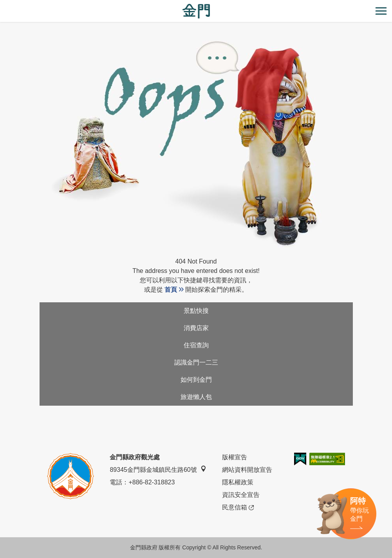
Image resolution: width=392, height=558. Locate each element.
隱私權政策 (238, 482)
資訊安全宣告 (241, 495)
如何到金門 (196, 380)
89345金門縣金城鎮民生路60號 (158, 469)
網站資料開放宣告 (247, 470)
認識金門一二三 (196, 362)
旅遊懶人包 (196, 397)
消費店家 (196, 328)
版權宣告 (235, 457)
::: (3, 5)
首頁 (171, 290)
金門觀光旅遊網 (196, 11)
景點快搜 (196, 311)
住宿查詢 (196, 345)
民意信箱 (238, 507)
